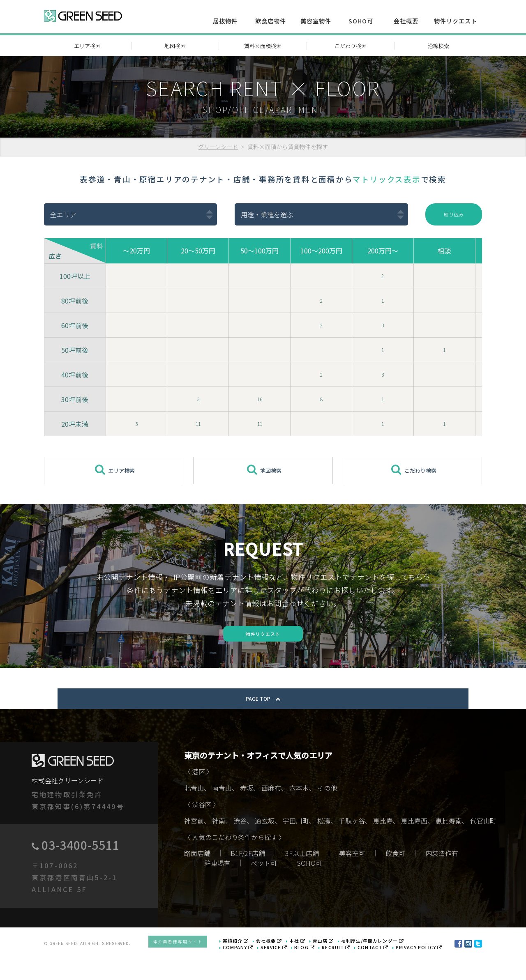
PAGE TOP (263, 723)
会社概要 (406, 21)
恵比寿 (383, 846)
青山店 (336, 963)
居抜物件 (225, 21)
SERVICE (289, 969)
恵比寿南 (449, 846)
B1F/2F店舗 (248, 878)
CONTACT (380, 969)
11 (198, 425)
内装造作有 (442, 878)
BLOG (317, 969)
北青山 (194, 813)
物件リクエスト (456, 21)
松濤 (324, 846)
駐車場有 (217, 888)
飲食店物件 (271, 21)
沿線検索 (438, 46)
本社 (311, 963)
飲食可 (395, 878)
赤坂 (247, 813)
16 (260, 400)
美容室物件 (316, 21)
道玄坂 (265, 846)
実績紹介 (254, 963)
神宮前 (194, 846)
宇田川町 (296, 846)
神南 (219, 846)
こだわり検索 (351, 46)
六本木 (299, 813)
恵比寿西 (414, 846)
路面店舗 (197, 878)
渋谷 (240, 846)
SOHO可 (361, 21)
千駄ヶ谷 (352, 846)
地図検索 (175, 46)
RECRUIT (346, 969)
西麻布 (271, 813)
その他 (327, 813)
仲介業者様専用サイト (200, 966)
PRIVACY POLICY (422, 969)
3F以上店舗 (302, 878)
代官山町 (483, 846)
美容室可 (352, 878)
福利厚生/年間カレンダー (381, 963)
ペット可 (264, 888)
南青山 (222, 813)
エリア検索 (87, 46)
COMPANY (256, 969)
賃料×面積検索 (263, 46)
